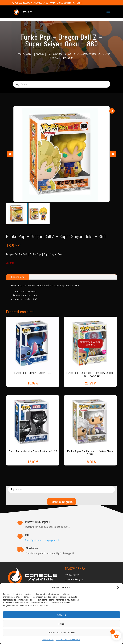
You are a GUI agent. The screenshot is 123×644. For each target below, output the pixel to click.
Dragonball (55, 54)
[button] (118, 588)
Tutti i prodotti (23, 54)
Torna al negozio (61, 502)
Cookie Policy (48, 640)
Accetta (61, 615)
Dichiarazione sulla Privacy (68, 640)
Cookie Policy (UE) (74, 580)
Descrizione (18, 277)
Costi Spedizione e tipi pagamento (43, 540)
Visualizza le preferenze (62, 632)
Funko (40, 54)
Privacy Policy (72, 575)
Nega (61, 624)
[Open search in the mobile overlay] (61, 84)
